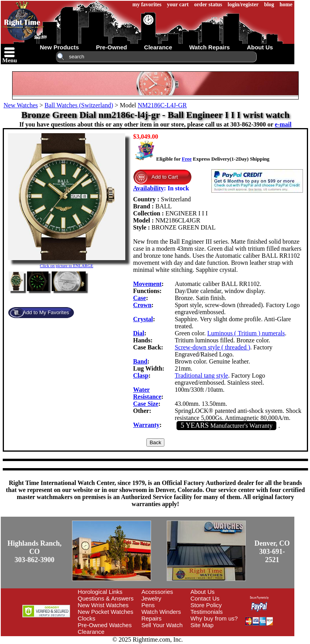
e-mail (283, 124)
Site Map (202, 625)
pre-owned (111, 47)
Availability (149, 188)
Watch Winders (161, 612)
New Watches (21, 105)
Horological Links (100, 592)
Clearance (91, 632)
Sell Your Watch (162, 625)
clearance (158, 47)
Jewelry (151, 598)
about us (260, 47)
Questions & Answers (106, 598)
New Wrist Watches (103, 605)
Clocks (87, 618)
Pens (148, 605)
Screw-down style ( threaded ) (212, 347)
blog (269, 5)
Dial (139, 333)
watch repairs (209, 47)
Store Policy (206, 605)
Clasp (141, 375)
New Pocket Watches (106, 612)
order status (208, 5)
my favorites (147, 5)
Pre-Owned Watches (105, 625)
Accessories (157, 592)
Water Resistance (147, 393)
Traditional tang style (201, 375)
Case (140, 298)
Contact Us (205, 598)
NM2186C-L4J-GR (162, 105)
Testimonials (207, 612)
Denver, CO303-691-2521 (272, 552)
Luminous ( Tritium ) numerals (246, 333)
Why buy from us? (214, 618)
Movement (147, 284)
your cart (178, 5)
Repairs (151, 618)
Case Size (146, 404)
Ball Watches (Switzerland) (79, 105)
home (286, 5)
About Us (203, 592)
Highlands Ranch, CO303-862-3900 (34, 552)
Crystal (143, 319)
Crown (142, 305)
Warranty (146, 425)
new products (59, 47)
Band (140, 361)
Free (187, 159)
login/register (243, 5)
